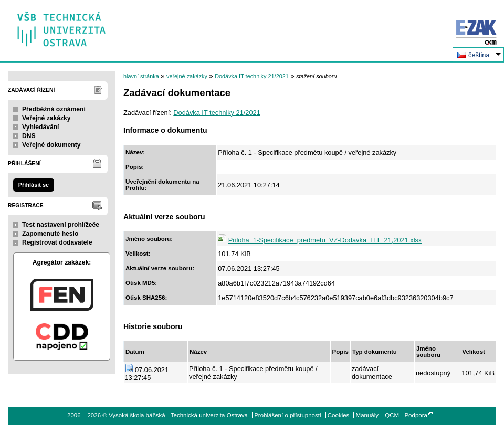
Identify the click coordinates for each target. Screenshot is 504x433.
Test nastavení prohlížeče (61, 225)
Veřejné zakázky (46, 118)
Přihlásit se (34, 185)
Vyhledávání (41, 127)
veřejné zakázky (187, 76)
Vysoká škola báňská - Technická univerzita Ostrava (62, 25)
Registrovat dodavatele (57, 242)
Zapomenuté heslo (50, 234)
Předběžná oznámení (54, 109)
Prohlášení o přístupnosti (287, 415)
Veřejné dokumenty (51, 145)
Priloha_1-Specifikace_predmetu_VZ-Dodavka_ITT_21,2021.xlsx (325, 240)
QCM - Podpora (406, 415)
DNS (29, 136)
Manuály (367, 415)
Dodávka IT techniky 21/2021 (252, 76)
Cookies (339, 415)
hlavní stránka (141, 76)
